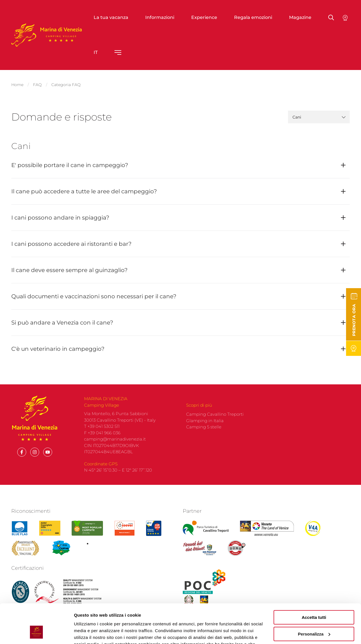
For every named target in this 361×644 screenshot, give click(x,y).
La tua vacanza (111, 17)
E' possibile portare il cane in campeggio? (70, 165)
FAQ (37, 85)
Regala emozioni (253, 17)
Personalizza (314, 600)
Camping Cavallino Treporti (215, 423)
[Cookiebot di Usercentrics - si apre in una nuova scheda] (37, 633)
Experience (204, 17)
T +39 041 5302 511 (102, 435)
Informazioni (160, 17)
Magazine (300, 17)
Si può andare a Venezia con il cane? (62, 323)
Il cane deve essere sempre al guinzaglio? (69, 270)
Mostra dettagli (89, 633)
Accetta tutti (314, 584)
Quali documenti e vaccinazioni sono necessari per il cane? (94, 296)
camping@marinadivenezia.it (115, 448)
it (96, 52)
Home (17, 85)
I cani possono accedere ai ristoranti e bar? (71, 244)
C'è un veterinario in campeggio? (58, 349)
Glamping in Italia (205, 430)
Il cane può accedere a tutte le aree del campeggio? (84, 191)
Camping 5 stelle (204, 436)
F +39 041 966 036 (102, 442)
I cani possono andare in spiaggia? (60, 218)
